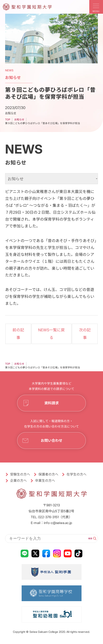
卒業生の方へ (45, 481)
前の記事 (18, 334)
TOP (8, 119)
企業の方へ (18, 481)
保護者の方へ (48, 474)
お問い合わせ (51, 440)
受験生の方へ (20, 474)
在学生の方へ (77, 474)
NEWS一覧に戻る (52, 334)
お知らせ (11, 113)
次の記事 (85, 334)
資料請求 (51, 403)
